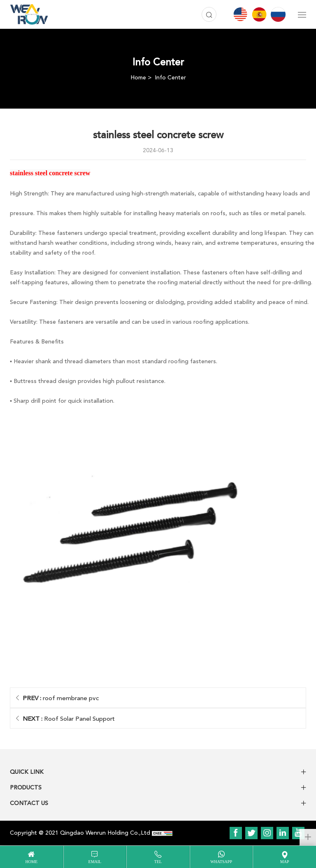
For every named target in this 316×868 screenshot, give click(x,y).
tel (158, 862)
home (31, 862)
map (285, 862)
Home (138, 78)
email (95, 862)
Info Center (170, 78)
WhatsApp (221, 862)
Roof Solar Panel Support (69, 719)
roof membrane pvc (61, 698)
